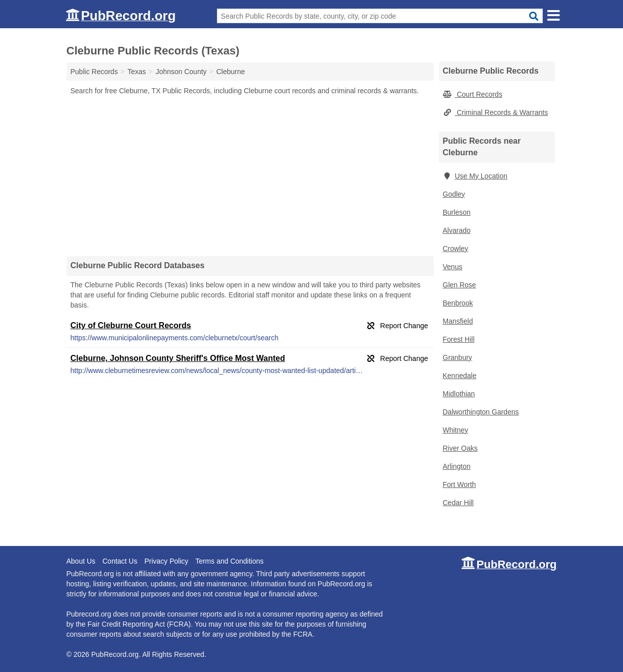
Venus (453, 267)
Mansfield (458, 321)
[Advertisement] (250, 175)
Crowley (456, 249)
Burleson (457, 212)
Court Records (473, 94)
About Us (81, 561)
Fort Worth (460, 484)
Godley (454, 194)
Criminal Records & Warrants (496, 112)
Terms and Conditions (229, 561)
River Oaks (460, 448)
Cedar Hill (458, 503)
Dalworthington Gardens (481, 412)
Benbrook (458, 303)
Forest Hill (459, 339)
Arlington (457, 466)
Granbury (458, 357)
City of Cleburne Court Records (131, 325)
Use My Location (475, 176)
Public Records (94, 72)
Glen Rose (460, 285)
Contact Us (120, 561)
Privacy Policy (166, 561)
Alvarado (457, 230)
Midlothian (459, 394)
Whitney (456, 430)
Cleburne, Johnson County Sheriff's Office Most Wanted (178, 358)
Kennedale (460, 376)
